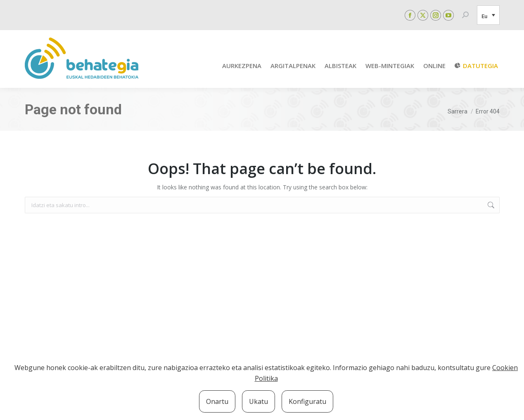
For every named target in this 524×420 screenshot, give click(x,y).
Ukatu (258, 401)
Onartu (217, 401)
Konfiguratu (307, 401)
